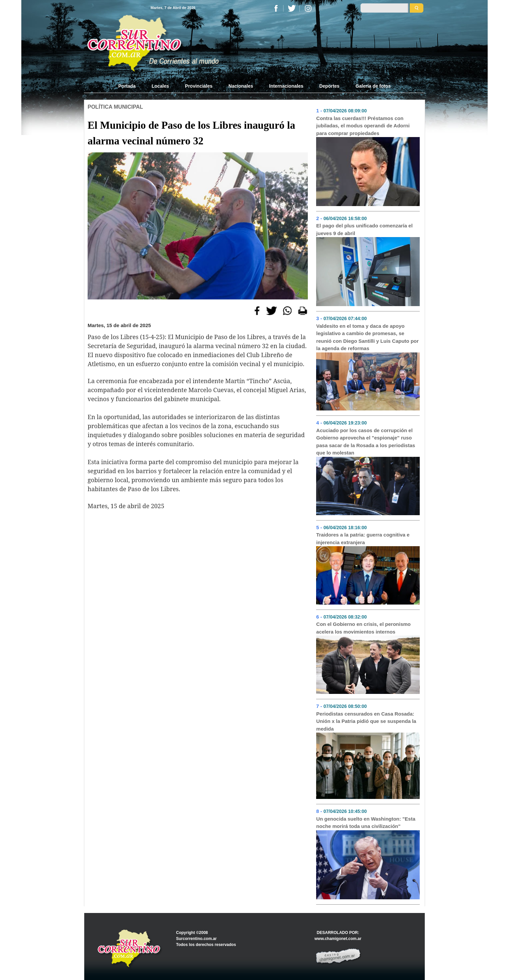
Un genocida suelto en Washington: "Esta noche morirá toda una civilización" (366, 823)
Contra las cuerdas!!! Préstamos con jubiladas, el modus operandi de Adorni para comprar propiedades (363, 126)
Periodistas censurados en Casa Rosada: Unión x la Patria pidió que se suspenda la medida (366, 721)
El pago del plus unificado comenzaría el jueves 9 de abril (364, 229)
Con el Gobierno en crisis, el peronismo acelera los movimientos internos (363, 628)
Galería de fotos (373, 86)
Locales (160, 86)
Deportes (329, 86)
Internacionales (286, 86)
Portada (131, 86)
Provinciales (199, 86)
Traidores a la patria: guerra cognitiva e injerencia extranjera (363, 539)
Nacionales (241, 86)
